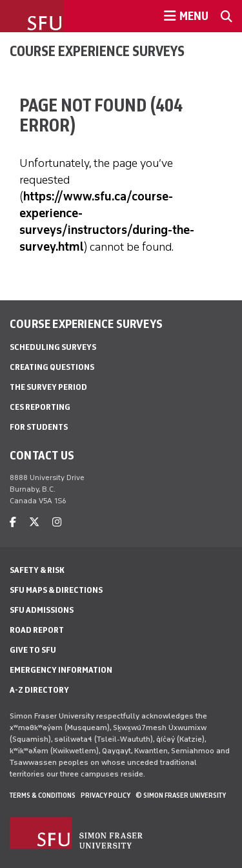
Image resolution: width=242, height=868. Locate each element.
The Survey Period (48, 387)
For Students (39, 427)
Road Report (37, 630)
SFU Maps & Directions (56, 590)
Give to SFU (33, 650)
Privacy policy (106, 795)
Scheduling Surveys (53, 347)
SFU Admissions (42, 610)
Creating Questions (52, 367)
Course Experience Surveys (97, 51)
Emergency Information (61, 670)
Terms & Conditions (43, 795)
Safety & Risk (37, 570)
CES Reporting (40, 407)
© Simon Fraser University (181, 795)
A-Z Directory (39, 690)
